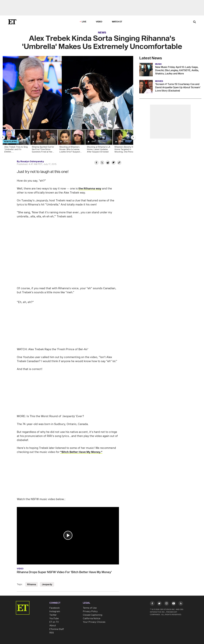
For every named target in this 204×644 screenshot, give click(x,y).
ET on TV (54, 622)
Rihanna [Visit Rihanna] (32, 585)
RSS (52, 633)
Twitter (53, 615)
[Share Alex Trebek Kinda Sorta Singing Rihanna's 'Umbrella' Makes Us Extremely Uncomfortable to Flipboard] (114, 163)
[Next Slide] (133, 137)
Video (99, 22)
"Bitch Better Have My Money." (81, 452)
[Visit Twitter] (159, 604)
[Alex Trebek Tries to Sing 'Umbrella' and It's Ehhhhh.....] (16, 142)
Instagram (55, 611)
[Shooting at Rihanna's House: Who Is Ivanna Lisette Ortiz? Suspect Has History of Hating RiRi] (71, 142)
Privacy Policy (90, 611)
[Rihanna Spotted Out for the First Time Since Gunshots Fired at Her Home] (44, 142)
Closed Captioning (93, 615)
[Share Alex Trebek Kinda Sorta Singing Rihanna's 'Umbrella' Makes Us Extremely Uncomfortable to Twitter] (102, 163)
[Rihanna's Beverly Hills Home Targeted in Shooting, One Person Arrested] (126, 142)
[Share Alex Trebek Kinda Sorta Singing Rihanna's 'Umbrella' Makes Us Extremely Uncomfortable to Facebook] (96, 163)
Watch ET (117, 22)
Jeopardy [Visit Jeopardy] (47, 585)
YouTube (54, 619)
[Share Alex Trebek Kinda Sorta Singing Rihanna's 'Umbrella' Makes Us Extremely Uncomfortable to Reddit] (108, 163)
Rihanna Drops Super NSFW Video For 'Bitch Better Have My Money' (64, 572)
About (53, 626)
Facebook (55, 608)
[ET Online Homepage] (12, 22)
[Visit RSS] (181, 604)
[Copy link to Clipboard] (119, 163)
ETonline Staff (57, 629)
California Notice (92, 619)
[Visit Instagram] (166, 604)
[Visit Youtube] (174, 604)
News (102, 33)
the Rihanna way (90, 189)
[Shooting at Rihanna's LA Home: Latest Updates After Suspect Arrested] (99, 142)
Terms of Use (90, 608)
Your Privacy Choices (94, 622)
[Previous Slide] (3, 137)
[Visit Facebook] (152, 604)
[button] (68, 535)
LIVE (84, 22)
